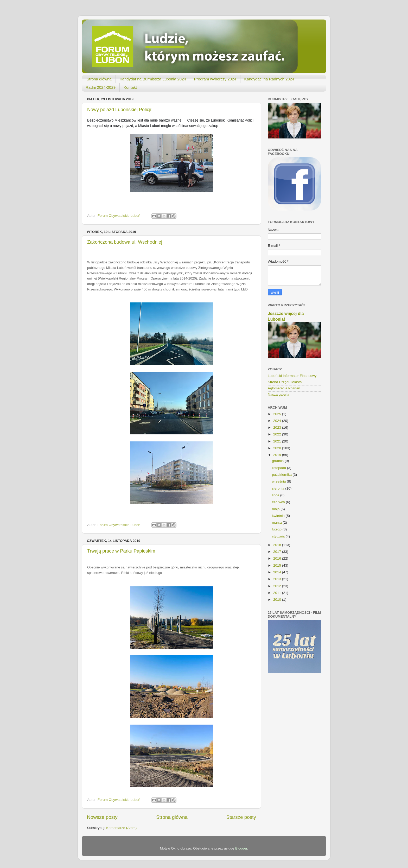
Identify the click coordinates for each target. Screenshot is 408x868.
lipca (276, 495)
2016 (278, 558)
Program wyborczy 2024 (215, 79)
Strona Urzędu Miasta (285, 382)
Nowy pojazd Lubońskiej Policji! (120, 110)
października (282, 475)
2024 (278, 421)
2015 (278, 565)
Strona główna (99, 79)
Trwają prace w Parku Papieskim (121, 551)
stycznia (279, 536)
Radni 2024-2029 (101, 87)
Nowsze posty (102, 817)
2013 (278, 579)
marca (277, 522)
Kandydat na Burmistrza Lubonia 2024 (153, 79)
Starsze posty (241, 817)
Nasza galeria (279, 394)
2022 (278, 434)
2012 (278, 586)
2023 (278, 427)
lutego (277, 529)
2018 (278, 545)
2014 (278, 572)
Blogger (241, 848)
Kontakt (130, 87)
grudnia (278, 461)
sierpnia (279, 488)
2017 (278, 552)
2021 (278, 441)
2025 (278, 414)
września (279, 481)
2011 (278, 593)
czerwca (279, 502)
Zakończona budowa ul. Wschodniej (125, 242)
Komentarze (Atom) (121, 828)
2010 (278, 600)
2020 (278, 448)
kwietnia (279, 516)
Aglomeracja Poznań (284, 388)
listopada (279, 468)
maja (276, 509)
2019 (278, 455)
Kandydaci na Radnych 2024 (269, 79)
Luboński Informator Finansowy (292, 376)
